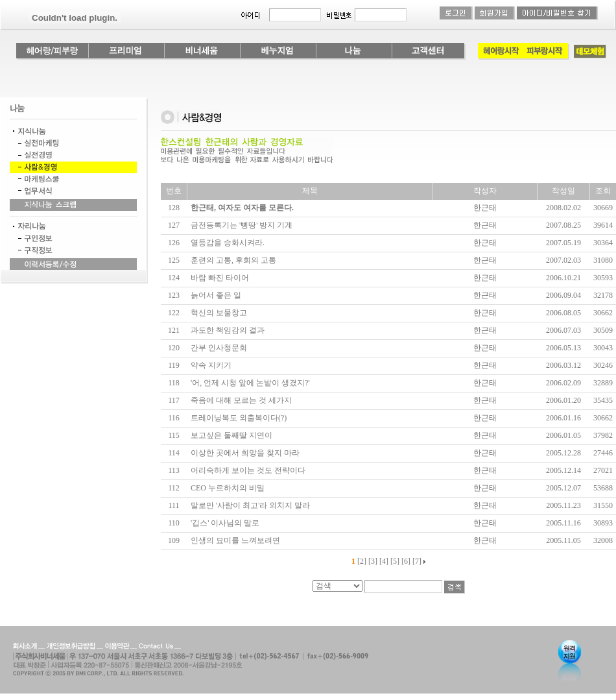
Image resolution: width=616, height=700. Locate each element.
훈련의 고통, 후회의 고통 (233, 260)
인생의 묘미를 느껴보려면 (235, 540)
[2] (362, 561)
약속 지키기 (211, 365)
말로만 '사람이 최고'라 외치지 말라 (250, 505)
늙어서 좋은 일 (216, 295)
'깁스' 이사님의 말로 (225, 523)
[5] (395, 561)
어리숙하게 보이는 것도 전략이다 (248, 470)
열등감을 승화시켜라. (228, 243)
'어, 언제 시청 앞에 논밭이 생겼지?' (250, 383)
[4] (384, 561)
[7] (417, 561)
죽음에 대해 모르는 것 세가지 (241, 400)
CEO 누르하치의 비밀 (228, 488)
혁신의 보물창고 (219, 313)
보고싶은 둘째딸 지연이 (231, 435)
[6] (406, 561)
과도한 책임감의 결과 (228, 330)
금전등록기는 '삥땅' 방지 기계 (242, 225)
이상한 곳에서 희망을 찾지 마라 (245, 453)
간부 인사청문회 (219, 348)
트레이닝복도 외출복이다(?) (239, 418)
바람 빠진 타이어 (220, 278)
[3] (373, 561)
